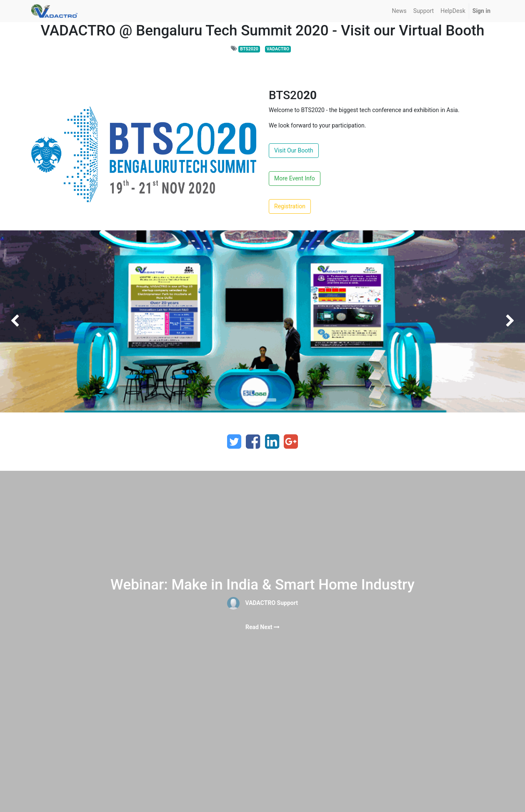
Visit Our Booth (294, 150)
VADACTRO (278, 49)
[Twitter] (234, 442)
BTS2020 (249, 49)
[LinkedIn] (272, 442)
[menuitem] (399, 11)
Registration (290, 206)
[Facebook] (253, 442)
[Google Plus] (291, 442)
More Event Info (295, 178)
